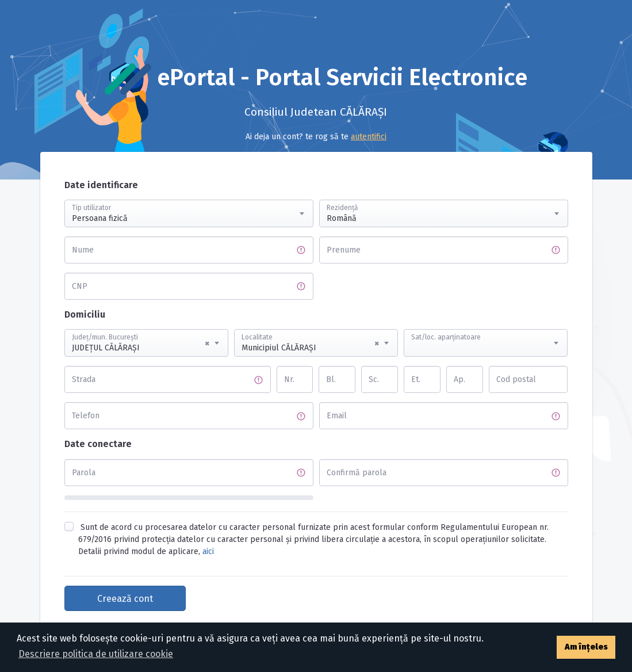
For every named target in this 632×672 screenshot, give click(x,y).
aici (208, 551)
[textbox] (486, 332)
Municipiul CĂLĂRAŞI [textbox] (310, 343)
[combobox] (189, 213)
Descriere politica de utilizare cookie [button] (96, 654)
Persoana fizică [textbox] (100, 218)
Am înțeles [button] (586, 647)
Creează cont (125, 599)
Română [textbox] (342, 218)
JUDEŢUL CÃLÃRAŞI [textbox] (141, 343)
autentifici (369, 137)
